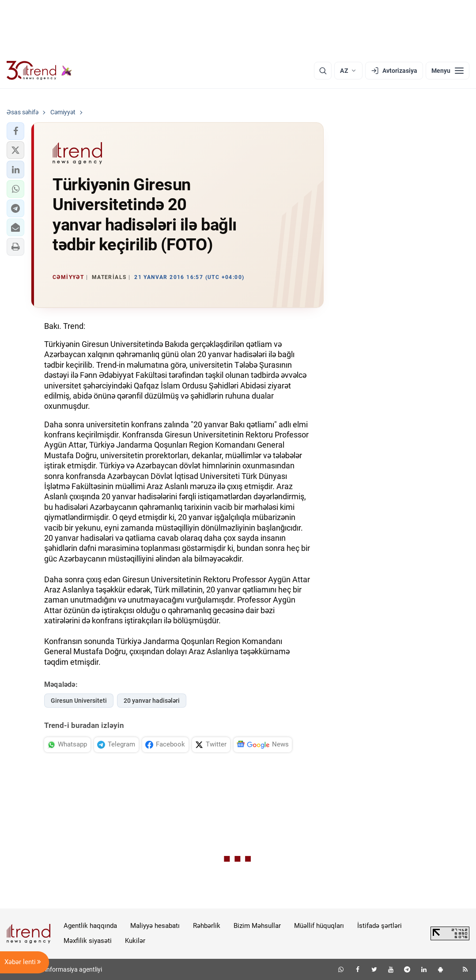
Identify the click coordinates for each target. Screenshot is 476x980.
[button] (15, 131)
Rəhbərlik (207, 926)
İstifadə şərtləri (380, 926)
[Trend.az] (39, 71)
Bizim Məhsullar (257, 926)
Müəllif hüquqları (319, 926)
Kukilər (135, 941)
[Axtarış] (323, 71)
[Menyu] (448, 71)
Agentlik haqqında (90, 926)
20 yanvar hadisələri (152, 701)
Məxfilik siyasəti (88, 941)
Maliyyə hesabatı (155, 926)
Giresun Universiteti (79, 701)
